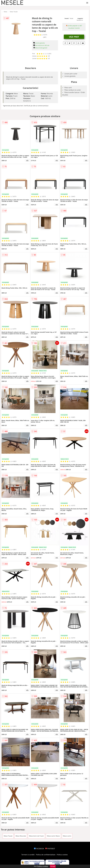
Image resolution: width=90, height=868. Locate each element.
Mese (6, 12)
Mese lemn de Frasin (36, 836)
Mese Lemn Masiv (53, 836)
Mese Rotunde (21, 836)
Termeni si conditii (28, 855)
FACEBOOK (39, 849)
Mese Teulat (14, 12)
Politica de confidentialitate (46, 855)
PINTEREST (50, 849)
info (27, 160)
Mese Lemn (67, 836)
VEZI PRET (74, 37)
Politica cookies (62, 855)
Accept (53, 866)
